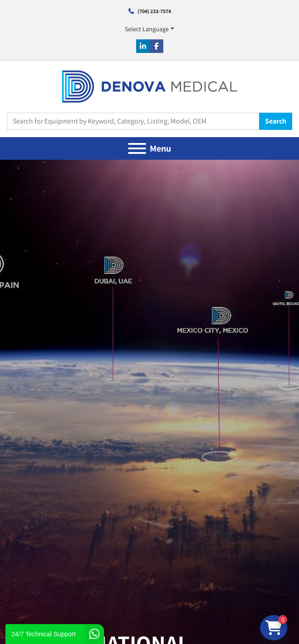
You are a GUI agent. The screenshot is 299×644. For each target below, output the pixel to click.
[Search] (133, 121)
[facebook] (157, 46)
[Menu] (137, 148)
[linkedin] (143, 46)
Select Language (147, 29)
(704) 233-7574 (154, 11)
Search (276, 121)
